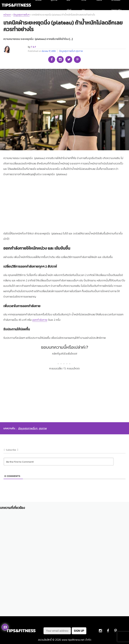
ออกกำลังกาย (40, 320)
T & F (33, 47)
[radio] (59, 361)
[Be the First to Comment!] (59, 462)
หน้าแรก (7, 15)
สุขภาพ (79, 51)
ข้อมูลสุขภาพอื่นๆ (21, 15)
